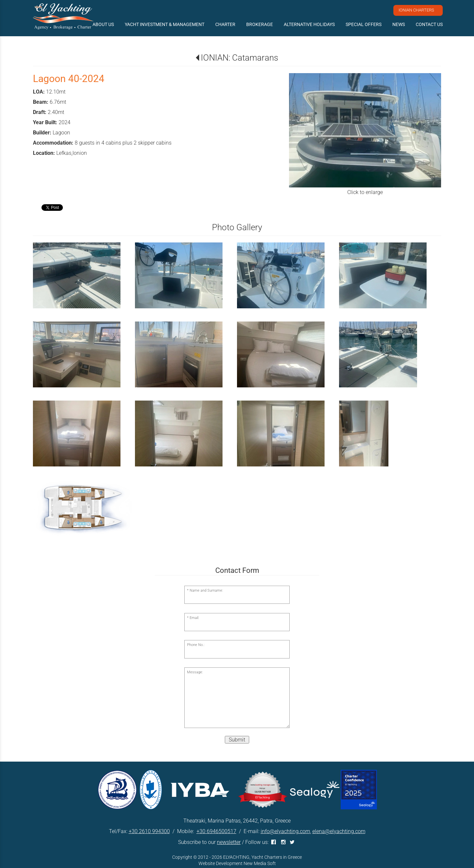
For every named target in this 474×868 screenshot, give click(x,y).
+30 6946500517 (216, 831)
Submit (237, 740)
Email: (194, 618)
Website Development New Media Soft (237, 863)
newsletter (229, 842)
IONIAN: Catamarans (239, 58)
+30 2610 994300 (149, 831)
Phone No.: (196, 645)
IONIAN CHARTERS (416, 10)
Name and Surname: (206, 590)
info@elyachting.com (285, 831)
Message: (195, 672)
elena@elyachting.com (339, 831)
